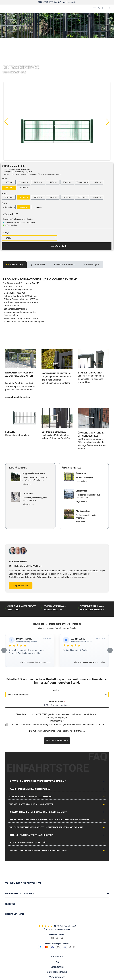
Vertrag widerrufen (57, 943)
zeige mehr (28, 445)
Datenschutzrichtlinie (84, 675)
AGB (57, 922)
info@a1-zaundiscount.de (65, 2)
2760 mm (67, 182)
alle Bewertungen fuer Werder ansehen (90, 623)
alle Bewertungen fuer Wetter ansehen (36, 623)
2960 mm (97, 182)
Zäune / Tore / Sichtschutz (23, 844)
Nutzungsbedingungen (57, 678)
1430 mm (53, 197)
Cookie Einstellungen (57, 953)
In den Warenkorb (57, 246)
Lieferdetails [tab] (39, 265)
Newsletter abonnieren (57, 701)
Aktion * (57, 651)
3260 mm (9, 188)
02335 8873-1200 (46, 2)
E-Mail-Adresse (57, 662)
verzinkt (38, 207)
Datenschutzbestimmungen (37, 685)
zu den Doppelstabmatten (18, 378)
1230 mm (38, 197)
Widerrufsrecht (57, 938)
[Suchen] (106, 8)
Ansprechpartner (21, 546)
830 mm (9, 197)
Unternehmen (15, 875)
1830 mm (82, 197)
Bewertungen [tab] (92, 265)
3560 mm (23, 188)
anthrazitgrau (9, 207)
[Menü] (94, 8)
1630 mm (67, 197)
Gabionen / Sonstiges (20, 854)
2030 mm (97, 197)
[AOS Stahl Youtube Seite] (60, 962)
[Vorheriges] (6, 122)
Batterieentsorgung (57, 932)
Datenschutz (57, 927)
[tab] (15, 265)
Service (10, 864)
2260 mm (23, 182)
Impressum (57, 917)
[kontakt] (99, 8)
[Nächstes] (108, 122)
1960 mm (9, 182)
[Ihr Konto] (102, 8)
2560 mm (53, 182)
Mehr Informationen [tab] (66, 265)
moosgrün (23, 207)
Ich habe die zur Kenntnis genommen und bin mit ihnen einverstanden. (59, 685)
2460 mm (38, 182)
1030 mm (23, 197)
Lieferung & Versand (57, 948)
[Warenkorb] (110, 8)
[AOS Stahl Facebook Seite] (57, 962)
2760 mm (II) (82, 182)
